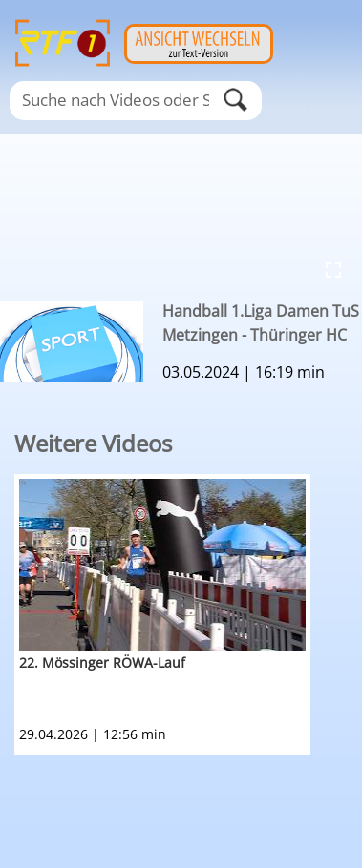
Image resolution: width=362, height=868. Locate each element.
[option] (188, 615)
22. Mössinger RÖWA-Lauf (102, 662)
